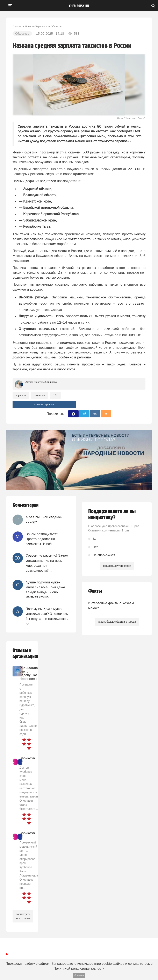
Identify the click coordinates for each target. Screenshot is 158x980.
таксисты (40, 395)
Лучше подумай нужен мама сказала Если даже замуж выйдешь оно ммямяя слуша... (45, 590)
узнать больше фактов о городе (117, 622)
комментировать (44, 404)
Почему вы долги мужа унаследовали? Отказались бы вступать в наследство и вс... (47, 616)
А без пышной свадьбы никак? (44, 519)
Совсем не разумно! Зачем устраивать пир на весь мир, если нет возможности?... (47, 563)
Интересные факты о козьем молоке (111, 605)
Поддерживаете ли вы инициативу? (112, 515)
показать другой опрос (117, 566)
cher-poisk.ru (79, 6)
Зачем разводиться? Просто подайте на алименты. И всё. (42, 539)
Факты (95, 591)
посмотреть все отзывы (23, 916)
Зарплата (21, 395)
